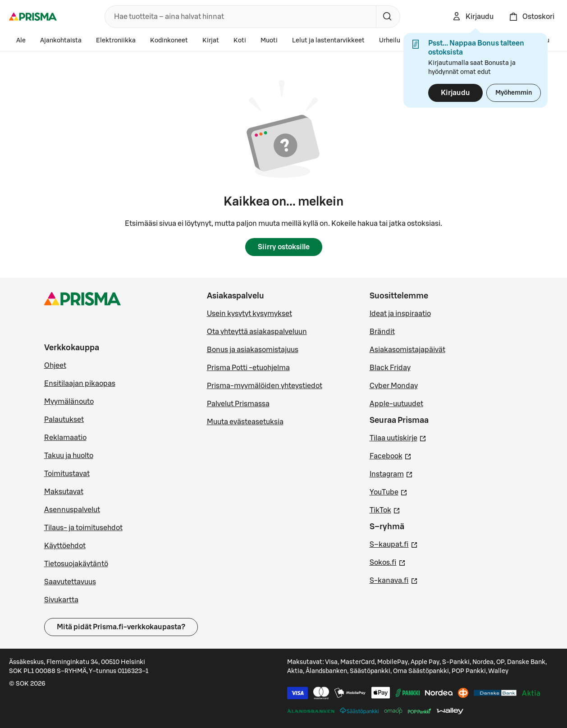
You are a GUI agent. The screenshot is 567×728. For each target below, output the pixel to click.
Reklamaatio (65, 438)
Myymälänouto (69, 402)
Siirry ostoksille (284, 247)
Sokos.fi (388, 562)
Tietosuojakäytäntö (76, 564)
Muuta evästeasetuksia (245, 422)
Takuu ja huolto (69, 456)
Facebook (391, 455)
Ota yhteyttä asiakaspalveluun (257, 332)
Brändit (382, 332)
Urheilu (390, 41)
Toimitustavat (67, 474)
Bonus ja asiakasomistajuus (253, 350)
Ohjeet (55, 366)
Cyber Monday (394, 386)
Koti (240, 41)
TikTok (385, 509)
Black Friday (390, 368)
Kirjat (211, 41)
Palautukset (64, 420)
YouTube (389, 491)
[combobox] (239, 17)
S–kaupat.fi (394, 544)
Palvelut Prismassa (238, 404)
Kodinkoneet (169, 41)
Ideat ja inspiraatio (400, 314)
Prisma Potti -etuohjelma (248, 368)
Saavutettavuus (70, 582)
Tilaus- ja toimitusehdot (83, 528)
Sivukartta (61, 600)
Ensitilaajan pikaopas (80, 384)
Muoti (269, 41)
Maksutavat (64, 492)
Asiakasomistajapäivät (407, 350)
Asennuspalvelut (72, 510)
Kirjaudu (455, 93)
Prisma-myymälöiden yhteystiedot (265, 386)
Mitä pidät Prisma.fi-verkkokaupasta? (121, 627)
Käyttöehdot (65, 546)
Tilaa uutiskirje (398, 437)
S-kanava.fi (394, 580)
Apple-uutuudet (396, 404)
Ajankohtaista (61, 41)
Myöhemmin (514, 93)
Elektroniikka (116, 41)
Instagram (391, 473)
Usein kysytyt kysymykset (249, 314)
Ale (21, 41)
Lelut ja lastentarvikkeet (328, 41)
